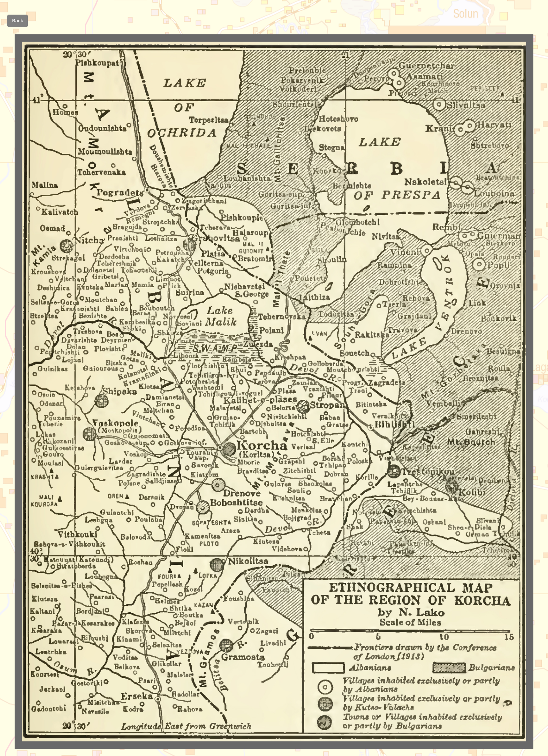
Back (18, 20)
